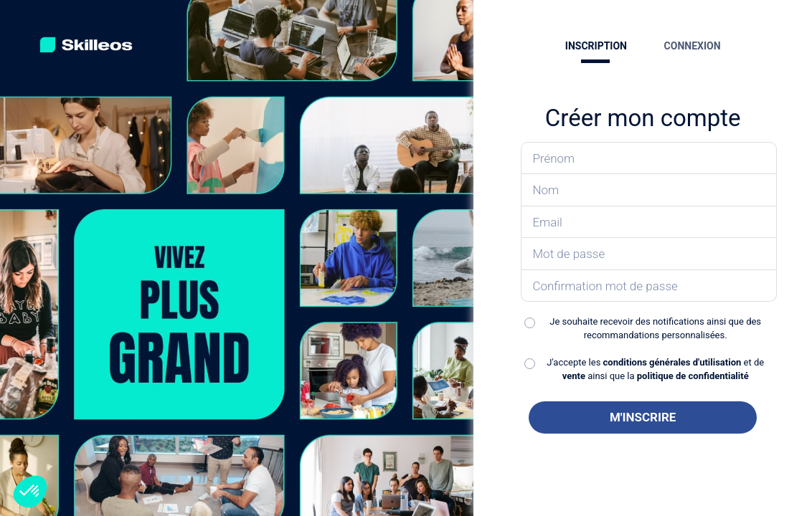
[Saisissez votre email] (649, 223)
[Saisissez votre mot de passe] (649, 254)
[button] (30, 492)
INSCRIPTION (596, 46)
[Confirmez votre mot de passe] (649, 286)
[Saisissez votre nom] (649, 190)
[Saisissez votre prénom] (649, 158)
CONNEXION (693, 46)
